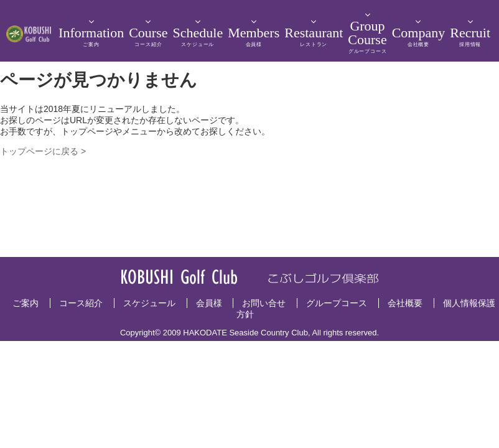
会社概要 (405, 303)
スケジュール (149, 303)
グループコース (337, 303)
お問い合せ (264, 303)
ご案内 (26, 303)
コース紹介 (81, 303)
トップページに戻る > (43, 151)
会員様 (209, 303)
